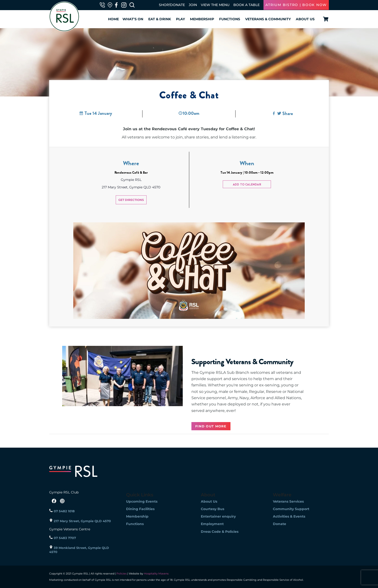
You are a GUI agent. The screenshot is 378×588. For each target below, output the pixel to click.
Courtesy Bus (213, 509)
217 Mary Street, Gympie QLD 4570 (80, 521)
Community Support (291, 509)
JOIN (193, 5)
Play (180, 19)
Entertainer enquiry (218, 516)
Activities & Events (289, 516)
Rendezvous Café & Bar (131, 172)
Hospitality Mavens (156, 574)
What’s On (133, 19)
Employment (212, 524)
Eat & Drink (160, 19)
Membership (202, 19)
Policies (121, 574)
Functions (230, 19)
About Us (305, 19)
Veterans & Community (268, 19)
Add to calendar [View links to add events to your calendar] (247, 185)
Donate (280, 524)
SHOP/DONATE (172, 5)
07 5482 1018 (62, 511)
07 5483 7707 (63, 538)
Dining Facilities (140, 509)
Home (113, 19)
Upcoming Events (142, 501)
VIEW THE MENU (215, 5)
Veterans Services (288, 501)
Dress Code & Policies (220, 532)
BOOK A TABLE (246, 5)
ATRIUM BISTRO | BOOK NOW (296, 5)
